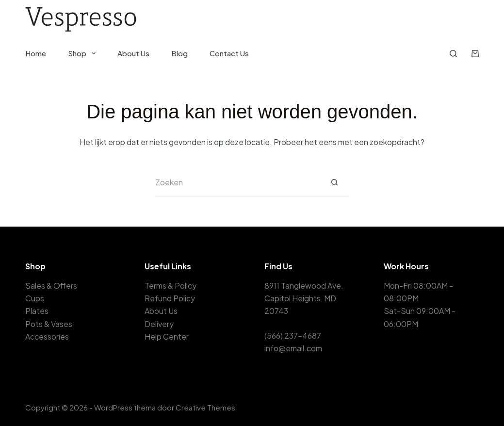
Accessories (47, 336)
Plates (37, 311)
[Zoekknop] (335, 182)
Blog (179, 53)
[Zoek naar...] (238, 182)
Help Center (167, 336)
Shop (84, 53)
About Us (133, 53)
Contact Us (229, 53)
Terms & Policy (171, 286)
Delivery (159, 324)
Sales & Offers (51, 286)
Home (36, 53)
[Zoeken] (453, 54)
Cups (35, 298)
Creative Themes (205, 407)
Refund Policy (170, 298)
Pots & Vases (49, 324)
